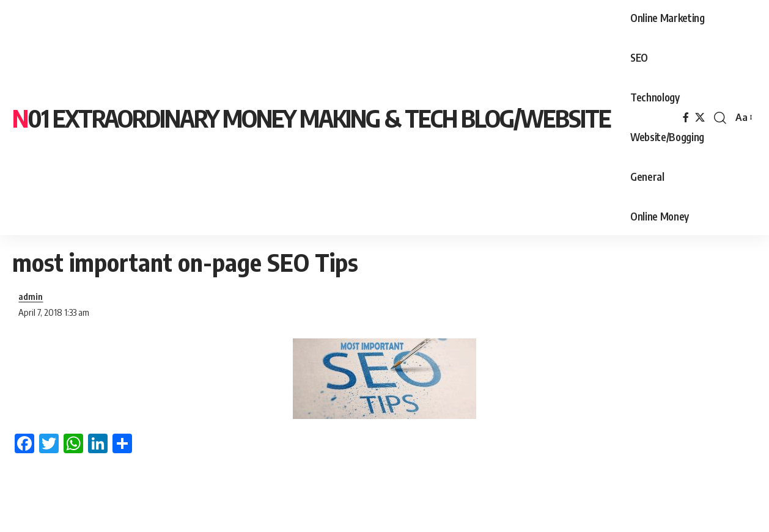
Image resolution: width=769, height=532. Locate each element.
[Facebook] (686, 118)
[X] (700, 118)
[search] (720, 118)
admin (31, 296)
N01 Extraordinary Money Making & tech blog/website (311, 118)
